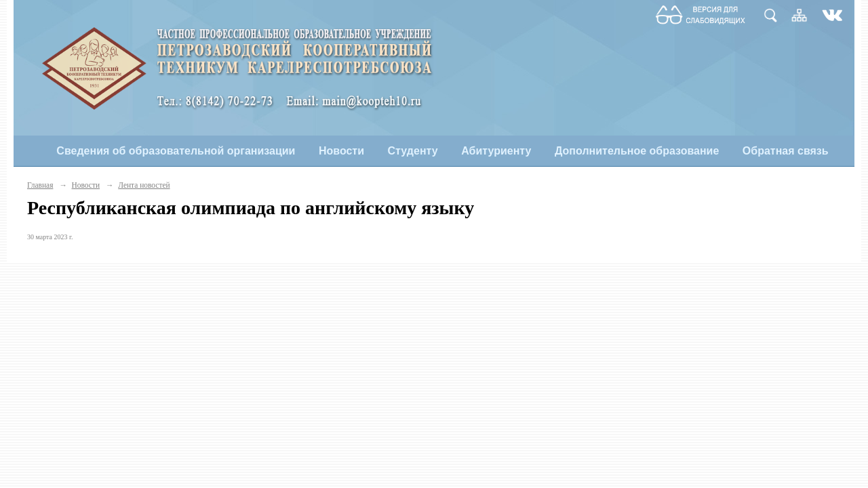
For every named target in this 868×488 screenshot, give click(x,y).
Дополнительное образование (637, 151)
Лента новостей (144, 185)
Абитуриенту (496, 151)
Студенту (413, 151)
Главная (40, 185)
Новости (341, 151)
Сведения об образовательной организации (176, 151)
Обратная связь (786, 151)
